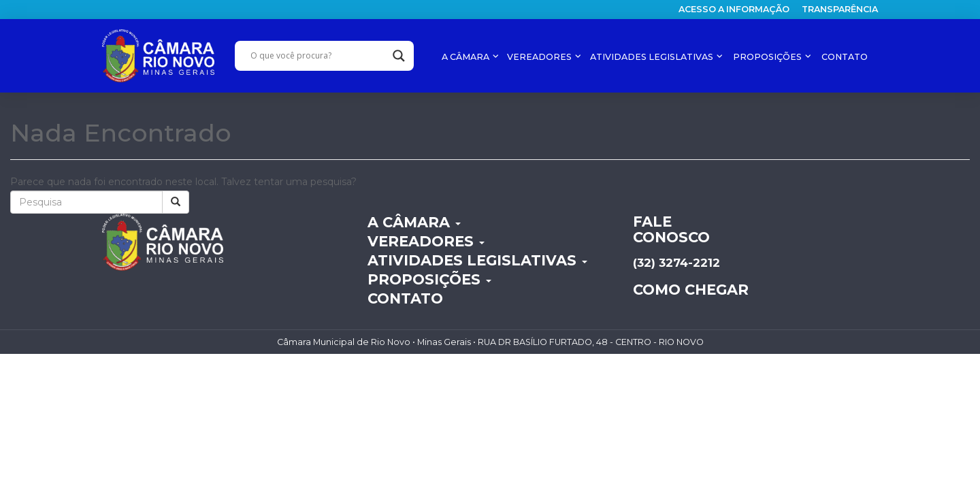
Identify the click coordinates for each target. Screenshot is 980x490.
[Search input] (318, 56)
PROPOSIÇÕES (768, 57)
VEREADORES (540, 57)
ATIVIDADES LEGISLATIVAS (653, 57)
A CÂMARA (467, 57)
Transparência (840, 9)
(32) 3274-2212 (676, 263)
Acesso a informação (734, 9)
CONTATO (845, 57)
